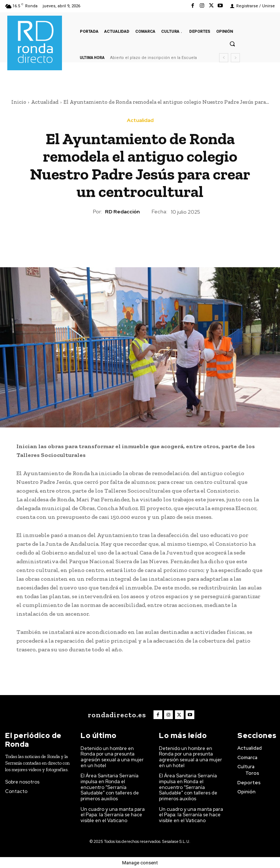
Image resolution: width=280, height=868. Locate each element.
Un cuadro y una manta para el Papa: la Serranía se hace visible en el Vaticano (113, 814)
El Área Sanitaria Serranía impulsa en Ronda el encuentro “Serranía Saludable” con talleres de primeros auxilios (110, 787)
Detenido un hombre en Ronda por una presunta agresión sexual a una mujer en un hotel (112, 757)
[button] (232, 44)
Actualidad (45, 102)
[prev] (224, 58)
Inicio (19, 102)
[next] (235, 58)
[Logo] (116, 715)
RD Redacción (122, 212)
